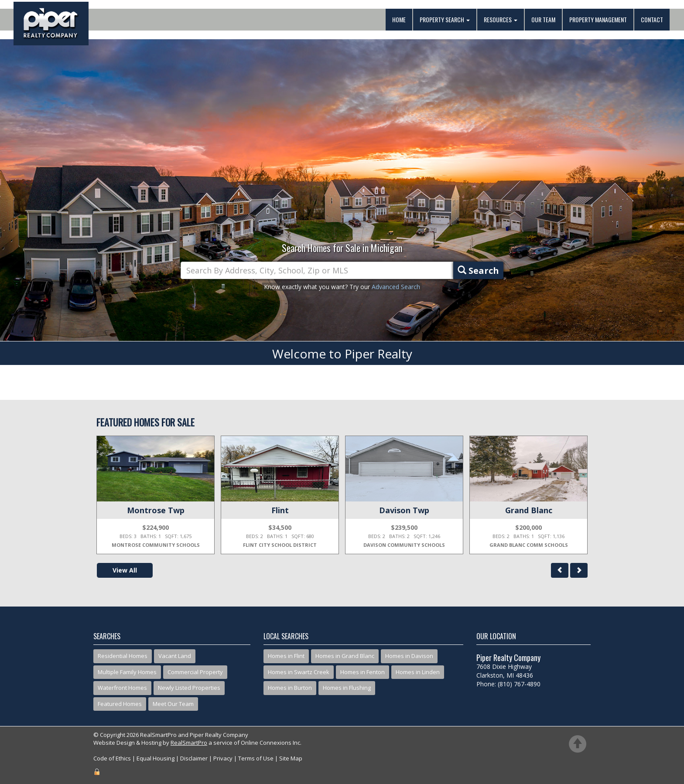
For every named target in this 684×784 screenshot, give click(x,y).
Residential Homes (123, 656)
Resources (501, 19)
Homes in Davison (409, 656)
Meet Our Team (173, 704)
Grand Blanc (529, 510)
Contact (652, 19)
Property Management (598, 19)
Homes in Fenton (363, 672)
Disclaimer (194, 758)
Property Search (445, 19)
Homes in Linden (418, 672)
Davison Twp (404, 510)
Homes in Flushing (347, 688)
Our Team (543, 19)
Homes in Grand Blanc (345, 656)
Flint (280, 510)
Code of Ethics (112, 758)
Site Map (291, 758)
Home (399, 19)
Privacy (223, 758)
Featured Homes (120, 704)
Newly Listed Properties (189, 688)
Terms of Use (256, 758)
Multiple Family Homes (127, 672)
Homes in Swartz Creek (299, 672)
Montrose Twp (156, 510)
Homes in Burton (290, 688)
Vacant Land (175, 656)
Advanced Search (396, 287)
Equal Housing (156, 758)
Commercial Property (195, 672)
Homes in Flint (286, 656)
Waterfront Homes (122, 688)
